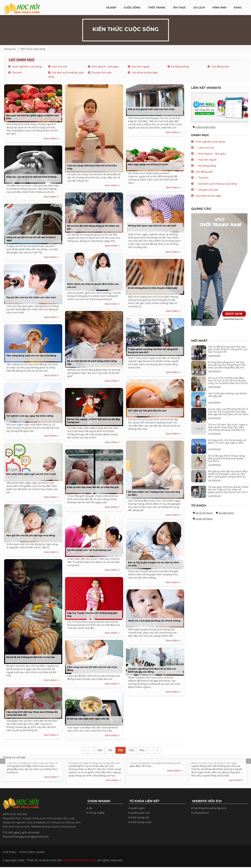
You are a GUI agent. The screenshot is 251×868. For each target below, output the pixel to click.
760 (102, 751)
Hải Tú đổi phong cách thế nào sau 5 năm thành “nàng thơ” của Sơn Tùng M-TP (228, 349)
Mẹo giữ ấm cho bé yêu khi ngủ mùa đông (31, 535)
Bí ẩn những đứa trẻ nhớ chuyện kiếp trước (153, 288)
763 (137, 751)
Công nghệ (97, 814)
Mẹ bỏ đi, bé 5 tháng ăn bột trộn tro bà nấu (31, 657)
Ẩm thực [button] (179, 8)
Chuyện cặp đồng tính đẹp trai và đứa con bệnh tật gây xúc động (152, 670)
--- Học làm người (206, 160)
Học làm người (140, 66)
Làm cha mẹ (59, 66)
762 (125, 751)
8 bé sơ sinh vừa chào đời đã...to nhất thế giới (93, 487)
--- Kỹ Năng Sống (205, 166)
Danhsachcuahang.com (210, 809)
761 (114, 751)
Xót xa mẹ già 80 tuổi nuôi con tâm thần (151, 109)
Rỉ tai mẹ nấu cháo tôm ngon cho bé (88, 719)
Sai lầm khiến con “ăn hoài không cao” (90, 550)
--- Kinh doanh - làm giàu (210, 154)
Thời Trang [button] (157, 8)
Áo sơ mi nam (204, 513)
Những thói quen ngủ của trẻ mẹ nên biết (152, 226)
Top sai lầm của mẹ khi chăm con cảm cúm (31, 297)
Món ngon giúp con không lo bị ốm (148, 164)
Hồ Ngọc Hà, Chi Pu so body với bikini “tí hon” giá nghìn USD (227, 441)
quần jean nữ (140, 814)
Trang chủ (10, 49)
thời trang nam (141, 823)
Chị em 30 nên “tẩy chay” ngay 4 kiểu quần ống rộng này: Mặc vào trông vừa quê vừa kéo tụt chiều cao (228, 429)
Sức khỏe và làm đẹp (144, 72)
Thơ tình (17, 72)
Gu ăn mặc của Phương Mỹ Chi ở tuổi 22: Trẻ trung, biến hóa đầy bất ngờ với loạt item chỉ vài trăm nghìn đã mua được (228, 413)
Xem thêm (51, 139)
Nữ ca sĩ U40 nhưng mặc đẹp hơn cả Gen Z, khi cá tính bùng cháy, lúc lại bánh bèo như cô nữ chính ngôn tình (228, 382)
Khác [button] (238, 8)
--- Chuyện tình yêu (207, 190)
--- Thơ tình (202, 178)
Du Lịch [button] (199, 8)
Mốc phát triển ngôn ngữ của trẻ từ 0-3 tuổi (31, 474)
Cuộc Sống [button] (132, 8)
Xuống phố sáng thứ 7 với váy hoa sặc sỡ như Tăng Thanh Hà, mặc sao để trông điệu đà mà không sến (227, 366)
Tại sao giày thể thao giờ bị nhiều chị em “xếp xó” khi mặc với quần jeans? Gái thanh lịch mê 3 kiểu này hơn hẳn (228, 491)
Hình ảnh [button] (219, 8)
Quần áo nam (204, 519)
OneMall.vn (201, 814)
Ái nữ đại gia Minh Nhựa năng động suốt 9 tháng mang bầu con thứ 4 (227, 458)
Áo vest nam (226, 513)
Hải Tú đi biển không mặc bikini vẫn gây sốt (228, 395)
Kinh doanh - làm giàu (105, 66)
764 (149, 751)
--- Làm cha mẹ (204, 148)
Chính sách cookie (32, 853)
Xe (91, 809)
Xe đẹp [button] (111, 8)
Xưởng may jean (206, 127)
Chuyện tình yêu (102, 72)
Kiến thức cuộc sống (33, 49)
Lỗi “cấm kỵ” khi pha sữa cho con (147, 411)
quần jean (138, 809)
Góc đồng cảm (220, 66)
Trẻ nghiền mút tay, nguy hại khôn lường (30, 416)
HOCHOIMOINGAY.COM (79, 861)
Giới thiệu (10, 853)
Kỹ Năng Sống (180, 66)
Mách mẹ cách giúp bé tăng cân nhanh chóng (154, 621)
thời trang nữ (140, 818)
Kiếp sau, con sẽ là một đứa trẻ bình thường (31, 177)
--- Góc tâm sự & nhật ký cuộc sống (216, 184)
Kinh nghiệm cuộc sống (27, 66)
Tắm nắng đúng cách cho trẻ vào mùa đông (31, 356)
